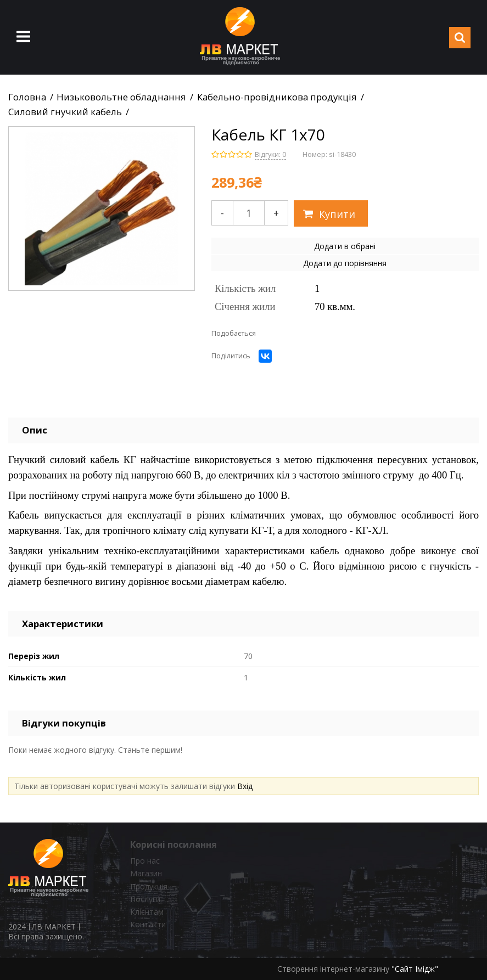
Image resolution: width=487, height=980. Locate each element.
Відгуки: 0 (270, 154)
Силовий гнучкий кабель (65, 112)
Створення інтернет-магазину (333, 969)
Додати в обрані (345, 246)
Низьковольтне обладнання (121, 97)
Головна (27, 97)
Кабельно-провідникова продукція (277, 97)
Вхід (245, 786)
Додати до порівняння (345, 263)
